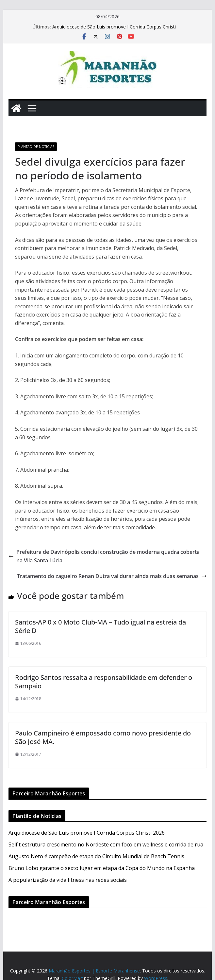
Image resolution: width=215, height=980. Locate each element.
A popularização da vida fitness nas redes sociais (68, 880)
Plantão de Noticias (36, 147)
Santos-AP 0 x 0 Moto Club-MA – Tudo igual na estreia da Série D (100, 626)
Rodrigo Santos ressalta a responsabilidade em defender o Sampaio (104, 682)
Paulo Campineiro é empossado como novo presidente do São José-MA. (103, 737)
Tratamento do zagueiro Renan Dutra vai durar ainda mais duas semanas (112, 576)
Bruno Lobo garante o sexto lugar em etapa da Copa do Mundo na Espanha (102, 868)
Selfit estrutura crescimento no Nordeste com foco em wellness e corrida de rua (106, 844)
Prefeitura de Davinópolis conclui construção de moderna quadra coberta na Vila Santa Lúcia (104, 556)
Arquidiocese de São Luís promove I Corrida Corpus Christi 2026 (87, 833)
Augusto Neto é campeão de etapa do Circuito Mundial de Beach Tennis (96, 856)
